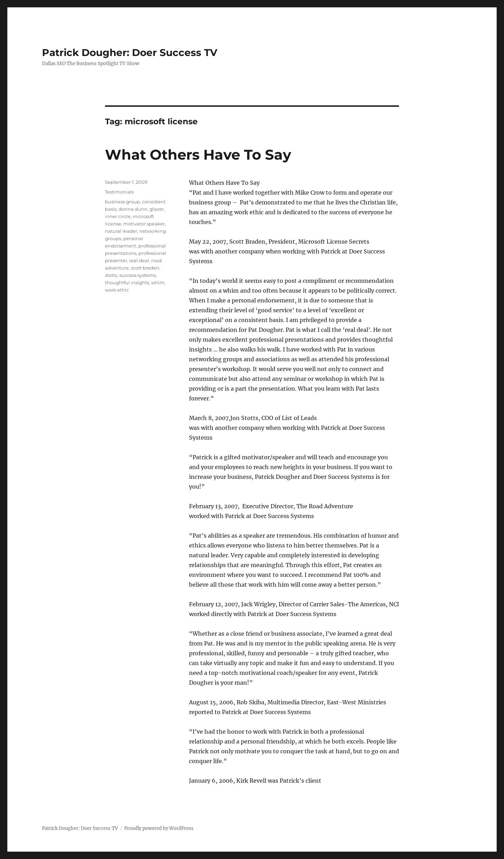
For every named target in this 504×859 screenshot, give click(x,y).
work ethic (117, 290)
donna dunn (133, 209)
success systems (138, 275)
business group (122, 202)
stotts (111, 275)
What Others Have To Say (198, 155)
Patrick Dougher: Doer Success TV (130, 53)
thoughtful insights (127, 282)
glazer (157, 209)
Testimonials (119, 192)
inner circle (118, 216)
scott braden (145, 268)
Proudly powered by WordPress (159, 828)
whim (158, 282)
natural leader (121, 231)
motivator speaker (144, 224)
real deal (139, 260)
